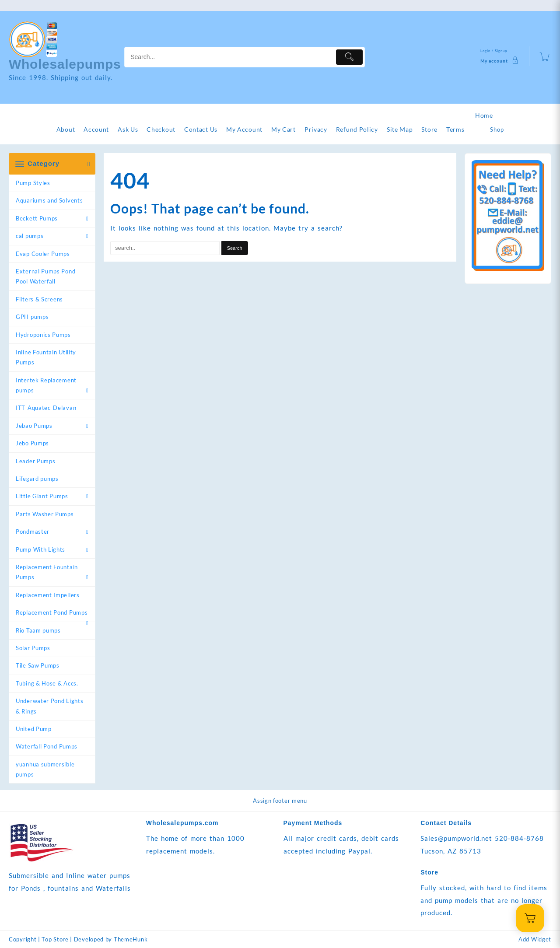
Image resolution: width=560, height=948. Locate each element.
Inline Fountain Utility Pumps (46, 357)
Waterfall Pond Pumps (47, 746)
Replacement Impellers (48, 595)
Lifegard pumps (37, 479)
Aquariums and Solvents (49, 200)
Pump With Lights (40, 549)
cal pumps (30, 236)
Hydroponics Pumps (43, 335)
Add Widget (535, 939)
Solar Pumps (33, 648)
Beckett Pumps (37, 218)
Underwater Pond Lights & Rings (49, 706)
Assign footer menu (280, 801)
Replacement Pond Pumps (52, 612)
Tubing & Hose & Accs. (47, 683)
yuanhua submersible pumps (45, 769)
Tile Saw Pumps (38, 665)
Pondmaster (33, 532)
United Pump (34, 729)
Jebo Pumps (32, 443)
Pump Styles (33, 183)
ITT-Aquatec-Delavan (46, 408)
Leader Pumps (35, 461)
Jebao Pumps (34, 426)
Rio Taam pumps (38, 630)
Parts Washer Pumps (45, 514)
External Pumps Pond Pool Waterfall (45, 276)
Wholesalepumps (65, 64)
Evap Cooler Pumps (43, 254)
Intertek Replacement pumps (46, 385)
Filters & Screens (39, 299)
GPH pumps (32, 317)
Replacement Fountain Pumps (47, 572)
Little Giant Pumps (42, 496)
